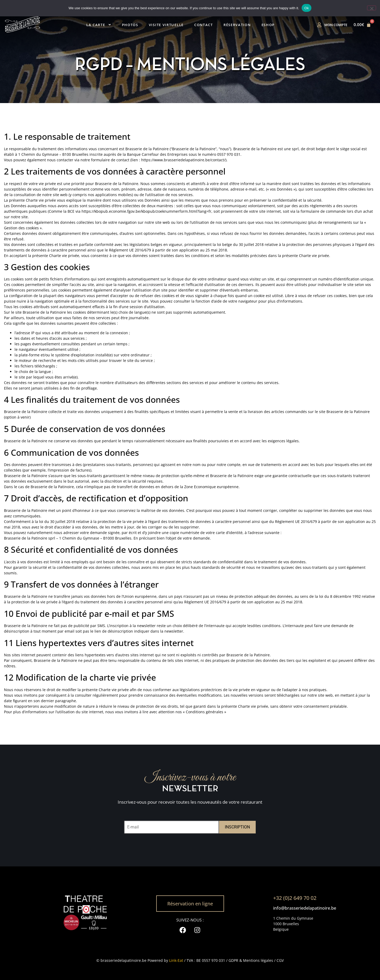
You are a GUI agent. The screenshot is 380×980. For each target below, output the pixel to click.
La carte (99, 25)
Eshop (268, 25)
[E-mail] (172, 827)
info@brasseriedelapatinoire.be (305, 908)
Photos (130, 25)
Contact (204, 25)
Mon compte (336, 25)
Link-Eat (176, 960)
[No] (372, 8)
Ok (307, 8)
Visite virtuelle (166, 25)
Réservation (237, 25)
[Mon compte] (319, 25)
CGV (280, 960)
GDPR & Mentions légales (251, 960)
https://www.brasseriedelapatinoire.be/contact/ (183, 160)
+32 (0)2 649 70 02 (295, 898)
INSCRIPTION (237, 827)
